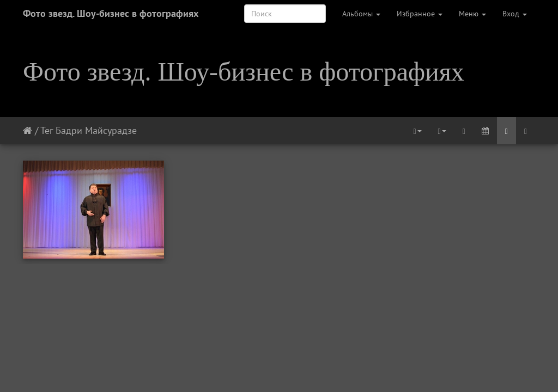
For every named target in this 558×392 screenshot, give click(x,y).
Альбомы (361, 14)
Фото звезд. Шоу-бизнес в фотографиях (111, 13)
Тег (47, 130)
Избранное (420, 14)
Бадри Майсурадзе (96, 130)
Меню (472, 14)
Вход (515, 14)
